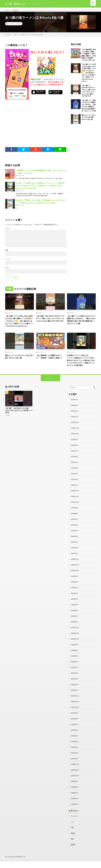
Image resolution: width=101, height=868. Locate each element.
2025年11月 (75, 440)
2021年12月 (75, 704)
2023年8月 (74, 592)
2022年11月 (75, 642)
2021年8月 (74, 727)
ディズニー (75, 823)
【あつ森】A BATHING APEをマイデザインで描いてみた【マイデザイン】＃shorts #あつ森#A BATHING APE (50, 323)
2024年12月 (75, 502)
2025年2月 (74, 491)
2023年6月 (74, 603)
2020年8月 (74, 794)
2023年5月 (74, 609)
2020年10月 (75, 783)
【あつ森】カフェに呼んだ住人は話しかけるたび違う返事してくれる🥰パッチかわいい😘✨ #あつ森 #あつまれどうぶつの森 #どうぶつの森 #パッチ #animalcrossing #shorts (89, 75)
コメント (8, 231)
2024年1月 (74, 564)
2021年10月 (75, 716)
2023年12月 (75, 569)
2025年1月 (74, 496)
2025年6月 (74, 468)
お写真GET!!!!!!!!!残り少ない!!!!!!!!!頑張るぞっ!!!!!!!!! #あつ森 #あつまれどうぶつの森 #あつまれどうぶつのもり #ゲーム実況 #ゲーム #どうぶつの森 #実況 (81, 370)
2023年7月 (74, 597)
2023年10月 (75, 581)
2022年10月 (75, 648)
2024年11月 (75, 507)
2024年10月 (75, 513)
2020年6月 (74, 806)
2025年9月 (74, 451)
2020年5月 (74, 811)
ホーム (7, 11)
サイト (7, 270)
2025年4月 (74, 479)
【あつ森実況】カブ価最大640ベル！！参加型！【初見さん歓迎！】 (50, 366)
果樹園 (73, 851)
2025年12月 (75, 434)
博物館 (73, 840)
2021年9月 (74, 721)
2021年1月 (74, 766)
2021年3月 (74, 755)
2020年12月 (75, 772)
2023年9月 (74, 586)
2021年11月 (75, 710)
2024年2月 (74, 558)
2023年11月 (75, 575)
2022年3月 (74, 687)
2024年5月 (74, 541)
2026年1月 (74, 429)
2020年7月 (74, 800)
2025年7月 (74, 462)
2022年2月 (74, 693)
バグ (72, 829)
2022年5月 (74, 676)
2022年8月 (74, 659)
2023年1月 (74, 631)
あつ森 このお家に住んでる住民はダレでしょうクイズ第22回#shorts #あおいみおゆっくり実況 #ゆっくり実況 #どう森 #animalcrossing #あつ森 (40, 188)
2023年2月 (74, 626)
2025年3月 (74, 485)
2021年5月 (74, 744)
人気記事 (16, 11)
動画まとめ (22, 863)
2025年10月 (75, 446)
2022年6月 (74, 671)
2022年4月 (74, 682)
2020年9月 (74, 789)
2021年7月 (74, 732)
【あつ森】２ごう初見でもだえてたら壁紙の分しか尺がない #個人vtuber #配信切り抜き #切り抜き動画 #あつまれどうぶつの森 (81, 324)
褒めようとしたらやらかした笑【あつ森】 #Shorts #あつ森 (89, 119)
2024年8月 (74, 524)
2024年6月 (74, 536)
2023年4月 (74, 614)
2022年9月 (74, 654)
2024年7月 (74, 530)
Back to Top (51, 391)
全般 (19, 26)
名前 (7, 253)
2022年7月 (74, 665)
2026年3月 (74, 417)
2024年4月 (74, 547)
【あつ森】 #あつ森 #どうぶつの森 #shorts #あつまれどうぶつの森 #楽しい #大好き (19, 423)
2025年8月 (74, 457)
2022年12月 (75, 637)
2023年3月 (74, 620)
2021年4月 (74, 749)
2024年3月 (74, 552)
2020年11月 (75, 777)
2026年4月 (74, 412)
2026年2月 (74, 423)
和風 (72, 845)
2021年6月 (74, 738)
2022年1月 (74, 699)
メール (7, 261)
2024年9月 (74, 519)
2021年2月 (74, 761)
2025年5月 (74, 474)
